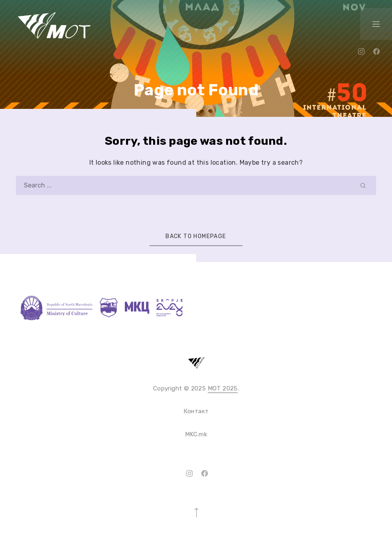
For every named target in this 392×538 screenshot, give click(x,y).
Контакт (196, 411)
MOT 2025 (223, 388)
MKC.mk (196, 434)
